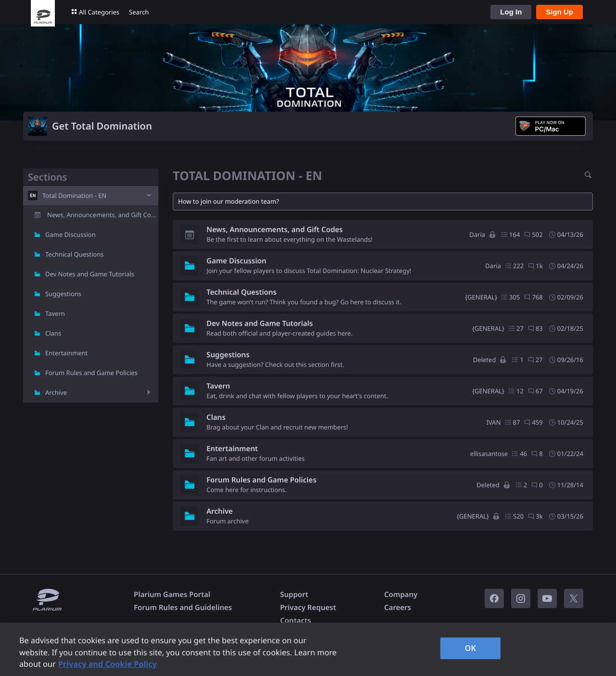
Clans (53, 333)
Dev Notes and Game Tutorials (90, 274)
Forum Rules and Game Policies (91, 373)
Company (401, 595)
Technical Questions (75, 254)
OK (471, 648)
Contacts (295, 621)
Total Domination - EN (74, 195)
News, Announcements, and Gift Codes (103, 215)
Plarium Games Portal (172, 595)
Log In (511, 12)
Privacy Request (308, 608)
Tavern (55, 313)
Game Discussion (71, 234)
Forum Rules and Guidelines (183, 608)
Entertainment (66, 353)
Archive (56, 392)
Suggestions (63, 294)
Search (139, 12)
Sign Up (559, 12)
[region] (308, 649)
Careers (398, 608)
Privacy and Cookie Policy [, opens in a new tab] (108, 664)
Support (294, 595)
